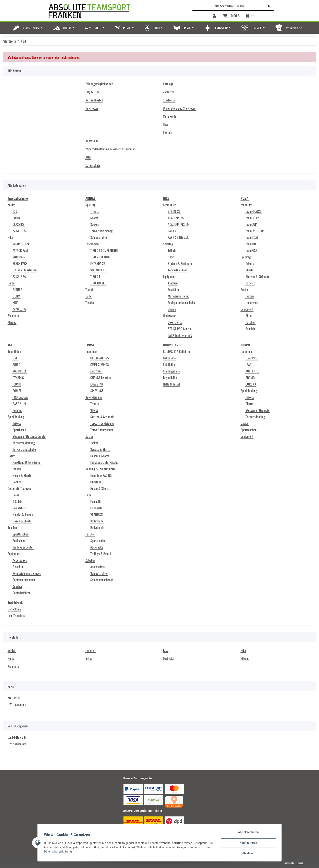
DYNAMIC (18, 378)
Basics (245, 290)
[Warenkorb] (231, 16)
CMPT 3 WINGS (100, 365)
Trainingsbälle (171, 371)
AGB (88, 157)
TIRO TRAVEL (98, 283)
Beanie (172, 309)
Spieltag (90, 205)
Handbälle (96, 508)
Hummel (90, 650)
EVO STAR (96, 371)
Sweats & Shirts (100, 449)
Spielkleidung (16, 417)
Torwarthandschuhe (24, 449)
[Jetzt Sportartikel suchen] (229, 6)
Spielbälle (169, 365)
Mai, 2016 (14, 698)
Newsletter (92, 108)
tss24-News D (17, 737)
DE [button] (248, 16)
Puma (11, 283)
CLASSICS (19, 224)
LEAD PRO (251, 358)
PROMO (250, 378)
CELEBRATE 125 (100, 358)
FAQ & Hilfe (93, 92)
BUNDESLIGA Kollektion (177, 351)
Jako (166, 650)
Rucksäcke (19, 541)
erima (89, 658)
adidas (12, 205)
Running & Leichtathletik (100, 469)
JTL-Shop (299, 863)
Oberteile (96, 482)
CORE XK (251, 384)
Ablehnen (248, 854)
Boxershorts (175, 322)
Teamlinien (92, 244)
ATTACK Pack (21, 250)
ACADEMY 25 (176, 218)
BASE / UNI (19, 404)
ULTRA (16, 296)
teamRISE (251, 250)
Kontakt (168, 133)
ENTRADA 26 (98, 263)
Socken (95, 224)
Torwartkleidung (178, 270)
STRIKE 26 (174, 211)
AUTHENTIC (252, 371)
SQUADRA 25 (98, 270)
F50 (15, 211)
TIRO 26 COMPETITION (104, 250)
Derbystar (169, 658)
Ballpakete (169, 358)
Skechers (13, 316)
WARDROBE (20, 371)
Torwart (250, 283)
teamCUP (251, 224)
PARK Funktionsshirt (180, 335)
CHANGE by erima (101, 378)
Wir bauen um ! (18, 704)
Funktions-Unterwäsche (27, 462)
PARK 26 (173, 231)
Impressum (92, 141)
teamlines (247, 205)
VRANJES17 (97, 514)
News (166, 124)
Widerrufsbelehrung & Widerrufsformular (110, 149)
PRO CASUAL (20, 397)
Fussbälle (173, 290)
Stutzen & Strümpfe (180, 263)
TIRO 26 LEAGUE (100, 257)
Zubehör (250, 329)
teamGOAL (252, 237)
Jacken (250, 296)
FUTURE (17, 290)
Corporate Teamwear (20, 488)
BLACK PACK (20, 263)
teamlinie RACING (101, 475)
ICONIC (17, 384)
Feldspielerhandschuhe (181, 303)
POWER (17, 391)
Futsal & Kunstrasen (25, 270)
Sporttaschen (21, 534)
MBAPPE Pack (21, 244)
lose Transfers (16, 616)
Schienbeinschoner (24, 580)
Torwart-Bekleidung (102, 423)
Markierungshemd (179, 296)
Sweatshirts (20, 508)
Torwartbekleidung (101, 231)
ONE (15, 358)
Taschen (90, 303)
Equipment (169, 276)
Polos (16, 495)
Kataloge (168, 84)
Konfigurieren (248, 843)
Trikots (94, 211)
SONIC (16, 365)
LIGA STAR (97, 384)
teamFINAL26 (253, 211)
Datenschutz (93, 165)
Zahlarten (169, 92)
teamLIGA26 (253, 218)
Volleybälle (97, 521)
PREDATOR (19, 218)
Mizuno (12, 322)
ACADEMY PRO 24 (179, 224)
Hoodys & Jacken (23, 514)
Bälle (88, 296)
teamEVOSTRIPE (255, 231)
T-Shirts (17, 501)
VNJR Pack (19, 257)
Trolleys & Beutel (23, 547)
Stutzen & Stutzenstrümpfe (29, 436)
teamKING (252, 244)
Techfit (90, 290)
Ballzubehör (97, 528)
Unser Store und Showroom (179, 108)
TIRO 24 (95, 276)
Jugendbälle (170, 378)
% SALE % (19, 231)
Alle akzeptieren (248, 832)
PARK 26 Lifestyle (179, 237)
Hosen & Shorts (22, 475)
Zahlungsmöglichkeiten (99, 84)
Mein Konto (170, 116)
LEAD (249, 365)
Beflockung (14, 609)
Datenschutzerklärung (58, 851)
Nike (10, 237)
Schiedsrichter (99, 237)
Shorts (94, 218)
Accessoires (20, 560)
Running (17, 410)
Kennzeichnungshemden (27, 573)
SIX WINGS (97, 391)
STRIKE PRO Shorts (179, 329)
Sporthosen (19, 430)
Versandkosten (94, 100)
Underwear (169, 316)
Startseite (169, 100)
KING (16, 303)
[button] (214, 16)
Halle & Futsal (172, 384)
